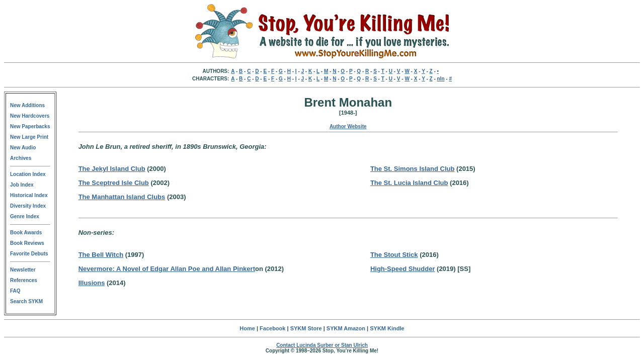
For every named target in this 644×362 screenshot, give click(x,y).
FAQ (15, 291)
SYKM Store (306, 328)
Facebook (272, 328)
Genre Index (25, 216)
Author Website (348, 126)
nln (441, 79)
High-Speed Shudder (403, 269)
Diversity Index (28, 206)
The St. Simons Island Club (413, 169)
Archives (21, 158)
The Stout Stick (394, 255)
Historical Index (29, 195)
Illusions (92, 283)
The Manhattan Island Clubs (122, 197)
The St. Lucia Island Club (409, 183)
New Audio (23, 148)
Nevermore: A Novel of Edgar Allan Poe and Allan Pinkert (167, 269)
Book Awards (26, 233)
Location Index (28, 174)
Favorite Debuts (29, 254)
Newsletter (23, 270)
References (24, 280)
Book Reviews (27, 243)
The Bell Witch (101, 255)
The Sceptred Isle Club (114, 183)
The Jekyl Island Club (112, 169)
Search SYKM (26, 301)
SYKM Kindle (387, 328)
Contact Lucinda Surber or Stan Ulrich (322, 345)
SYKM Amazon (346, 328)
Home (247, 328)
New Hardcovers (30, 116)
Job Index (22, 185)
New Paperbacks (30, 126)
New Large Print (29, 137)
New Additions (27, 105)
